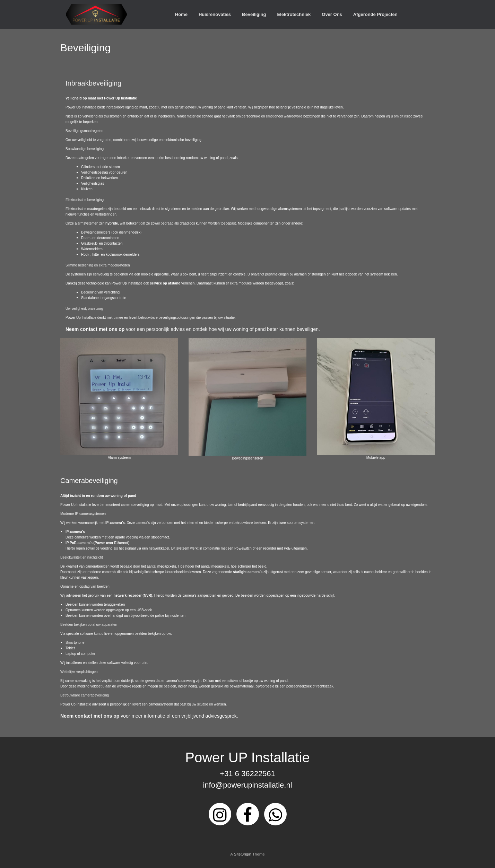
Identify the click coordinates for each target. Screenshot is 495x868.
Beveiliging (254, 14)
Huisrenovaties (215, 14)
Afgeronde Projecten (375, 14)
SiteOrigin (242, 854)
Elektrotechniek (294, 14)
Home (181, 14)
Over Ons (332, 14)
